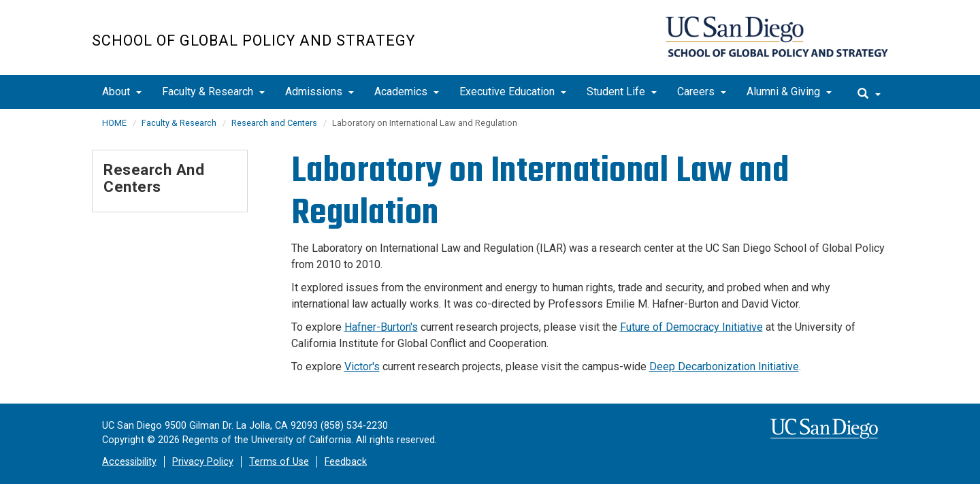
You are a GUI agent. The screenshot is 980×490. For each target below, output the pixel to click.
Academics (407, 92)
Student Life (622, 92)
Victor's (362, 366)
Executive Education (513, 92)
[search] (869, 92)
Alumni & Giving (789, 92)
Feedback (346, 462)
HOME (114, 123)
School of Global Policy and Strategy (254, 40)
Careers (702, 92)
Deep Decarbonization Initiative (724, 366)
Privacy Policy (203, 462)
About (122, 92)
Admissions (320, 92)
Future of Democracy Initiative (691, 327)
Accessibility (129, 462)
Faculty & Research (213, 92)
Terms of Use (279, 462)
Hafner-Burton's (381, 327)
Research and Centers (274, 123)
